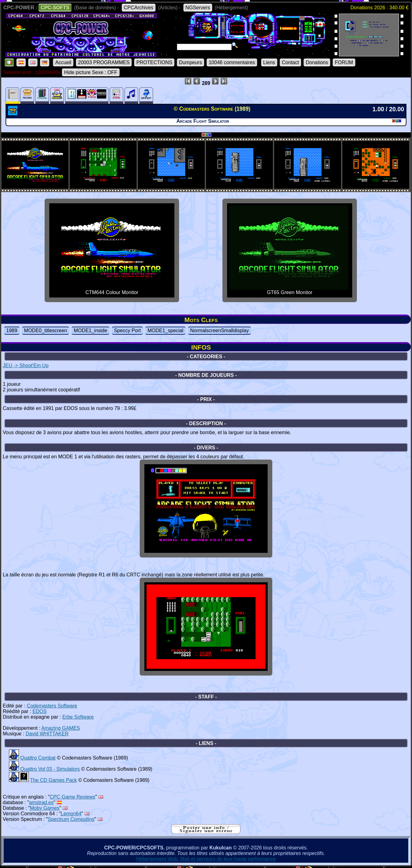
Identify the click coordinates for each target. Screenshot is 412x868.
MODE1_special (165, 330)
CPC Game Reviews (73, 797)
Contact (290, 62)
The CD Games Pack (53, 780)
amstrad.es (41, 802)
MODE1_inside (90, 330)
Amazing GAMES (61, 728)
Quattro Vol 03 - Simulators (50, 769)
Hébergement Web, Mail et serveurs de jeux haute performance (206, 859)
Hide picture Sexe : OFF (91, 72)
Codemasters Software (52, 706)
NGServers (198, 8)
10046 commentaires (232, 62)
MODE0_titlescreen (46, 330)
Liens (269, 62)
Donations (317, 62)
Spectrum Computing (71, 819)
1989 (12, 330)
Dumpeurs (191, 62)
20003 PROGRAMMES (104, 62)
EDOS (39, 711)
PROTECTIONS (154, 62)
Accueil (63, 62)
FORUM (344, 62)
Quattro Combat (38, 758)
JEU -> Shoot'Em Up (26, 366)
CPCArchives (139, 8)
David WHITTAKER (47, 734)
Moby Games (45, 808)
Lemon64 (71, 814)
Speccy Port (127, 330)
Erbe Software (78, 717)
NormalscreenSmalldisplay (219, 330)
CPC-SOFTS (55, 8)
